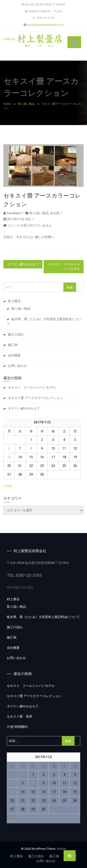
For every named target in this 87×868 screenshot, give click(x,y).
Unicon (61, 849)
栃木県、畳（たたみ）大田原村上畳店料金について (44, 321)
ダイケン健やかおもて (23, 264)
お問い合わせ (17, 366)
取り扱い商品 (26, 104)
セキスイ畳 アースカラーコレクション (42, 203)
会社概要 (14, 355)
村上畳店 (14, 301)
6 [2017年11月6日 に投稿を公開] (9, 448)
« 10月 (8, 486)
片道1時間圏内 (17, 727)
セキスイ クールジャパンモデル (64, 267)
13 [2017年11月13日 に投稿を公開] (9, 457)
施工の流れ (16, 334)
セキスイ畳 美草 (20, 716)
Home (7, 104)
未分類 (55, 216)
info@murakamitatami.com (46, 25)
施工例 (13, 345)
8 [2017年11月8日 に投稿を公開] (31, 448)
